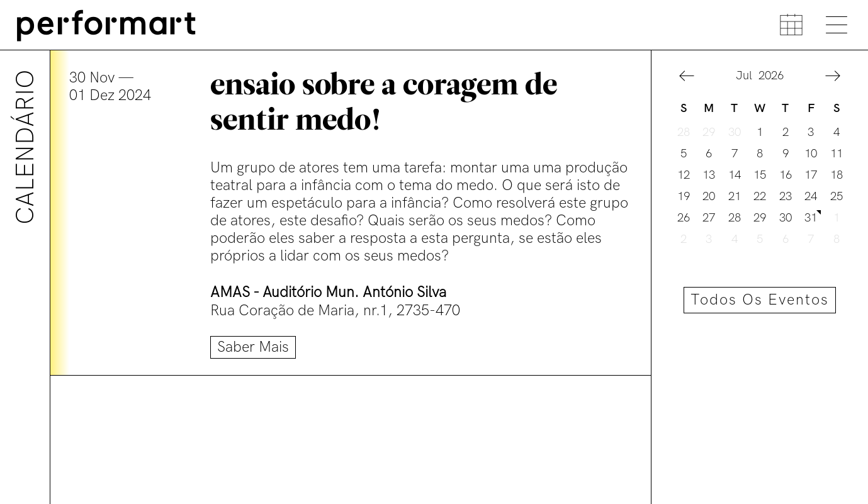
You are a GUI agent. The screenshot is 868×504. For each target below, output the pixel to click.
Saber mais (253, 347)
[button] (687, 78)
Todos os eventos (760, 300)
